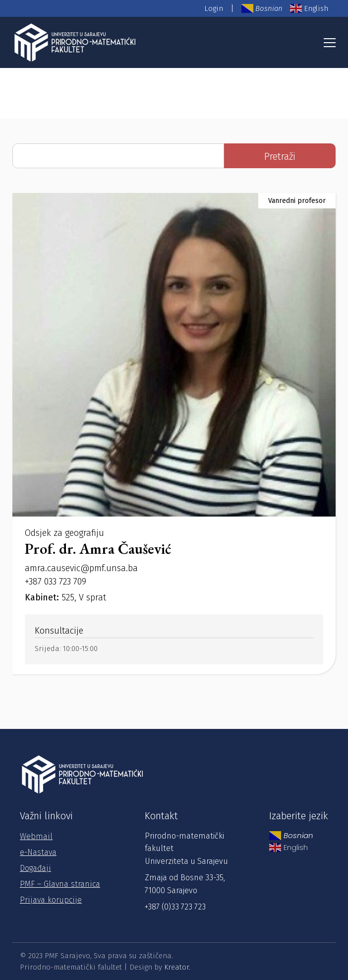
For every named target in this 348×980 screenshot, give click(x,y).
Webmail (36, 836)
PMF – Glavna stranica (60, 884)
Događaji (35, 868)
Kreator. (177, 967)
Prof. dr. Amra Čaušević (98, 549)
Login (214, 8)
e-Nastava (38, 852)
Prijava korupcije (51, 900)
